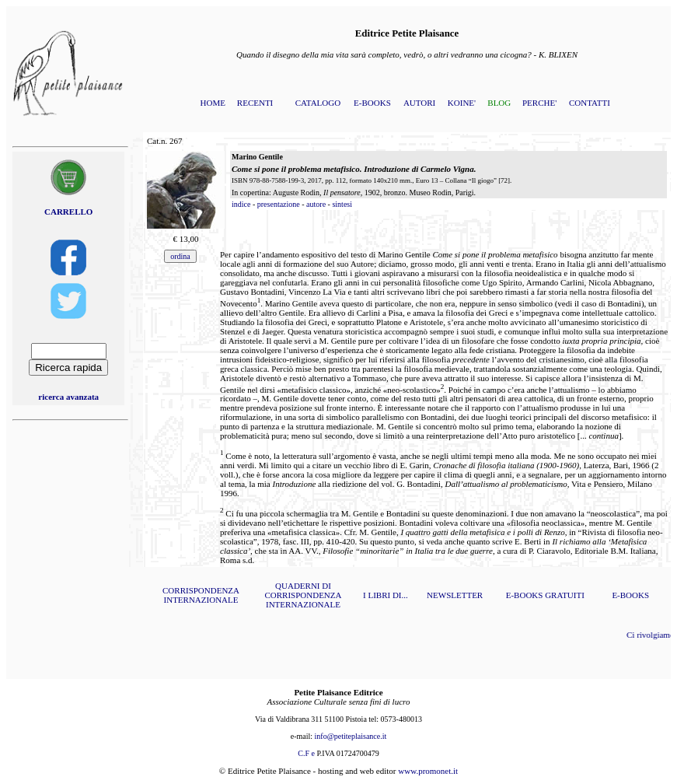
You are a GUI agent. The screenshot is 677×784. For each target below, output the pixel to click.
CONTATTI (590, 103)
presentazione (279, 204)
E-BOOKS (372, 103)
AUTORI (419, 103)
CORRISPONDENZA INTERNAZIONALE (201, 595)
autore (316, 204)
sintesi (342, 204)
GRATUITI (565, 595)
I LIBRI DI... (386, 595)
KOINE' (462, 103)
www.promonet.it (428, 771)
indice (241, 204)
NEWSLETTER (455, 595)
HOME (213, 103)
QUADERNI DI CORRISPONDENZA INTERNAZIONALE (303, 595)
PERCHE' (539, 103)
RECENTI (255, 103)
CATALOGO (318, 103)
